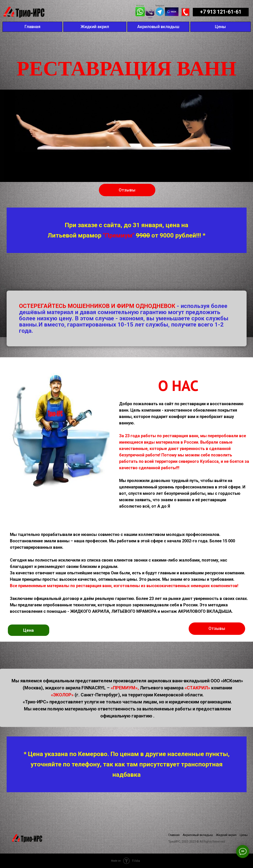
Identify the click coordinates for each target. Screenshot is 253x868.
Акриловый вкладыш (198, 835)
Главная (174, 835)
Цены (244, 835)
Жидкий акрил (226, 835)
